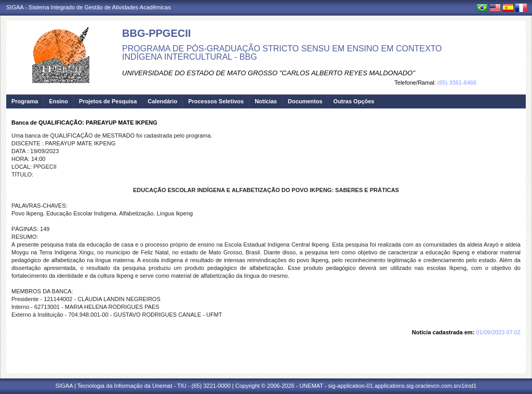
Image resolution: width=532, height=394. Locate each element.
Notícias (266, 101)
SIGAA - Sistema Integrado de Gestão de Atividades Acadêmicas (89, 7)
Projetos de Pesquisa (108, 101)
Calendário (162, 101)
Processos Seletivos (216, 101)
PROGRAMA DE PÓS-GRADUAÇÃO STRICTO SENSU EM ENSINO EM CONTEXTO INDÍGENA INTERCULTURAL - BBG (282, 53)
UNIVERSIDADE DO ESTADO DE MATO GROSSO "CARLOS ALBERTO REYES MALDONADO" (269, 73)
